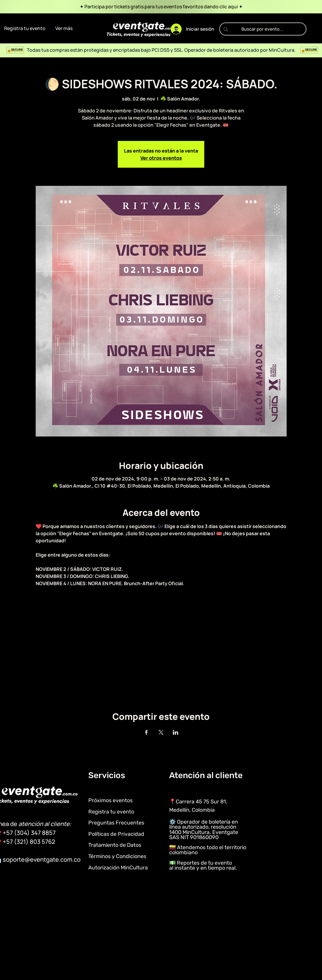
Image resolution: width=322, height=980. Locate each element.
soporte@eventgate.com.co (42, 859)
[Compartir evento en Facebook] (146, 732)
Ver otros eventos (161, 158)
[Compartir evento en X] (161, 732)
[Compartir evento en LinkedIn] (176, 732)
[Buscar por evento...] (262, 29)
